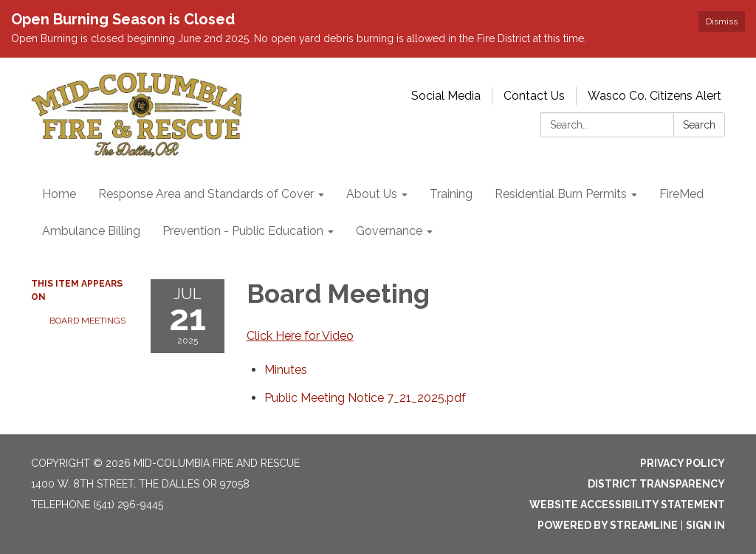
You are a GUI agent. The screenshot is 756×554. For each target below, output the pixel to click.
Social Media (446, 96)
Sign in (705, 525)
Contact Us (534, 96)
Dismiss (722, 21)
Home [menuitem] (59, 194)
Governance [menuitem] (389, 231)
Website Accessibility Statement (627, 505)
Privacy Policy (683, 463)
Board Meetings (87, 321)
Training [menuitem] (451, 194)
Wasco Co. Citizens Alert (654, 96)
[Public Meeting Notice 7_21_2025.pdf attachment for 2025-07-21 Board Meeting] (365, 398)
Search (699, 125)
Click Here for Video (300, 336)
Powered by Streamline (608, 525)
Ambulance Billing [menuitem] (91, 231)
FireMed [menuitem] (681, 194)
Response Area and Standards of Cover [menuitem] (206, 194)
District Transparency (656, 484)
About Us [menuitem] (372, 194)
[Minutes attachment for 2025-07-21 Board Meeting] (286, 370)
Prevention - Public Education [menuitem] (243, 231)
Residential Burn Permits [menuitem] (561, 194)
